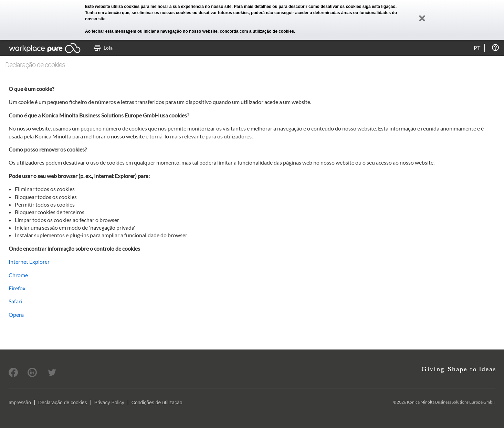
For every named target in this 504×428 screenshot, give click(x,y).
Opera (16, 315)
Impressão (20, 403)
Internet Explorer (29, 262)
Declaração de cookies (63, 403)
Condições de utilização (157, 403)
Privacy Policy (109, 403)
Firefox (17, 288)
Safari (15, 301)
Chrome (18, 275)
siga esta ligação (379, 7)
